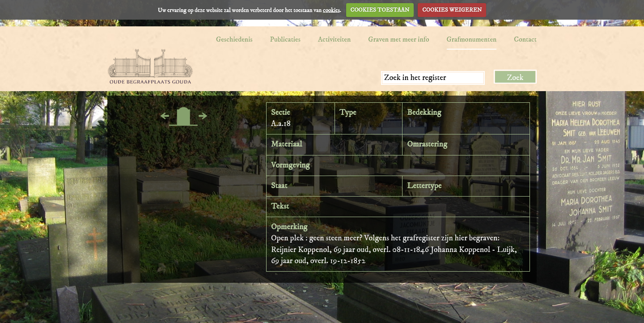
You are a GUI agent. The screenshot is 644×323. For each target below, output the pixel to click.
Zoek (515, 78)
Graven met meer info (398, 39)
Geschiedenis (234, 39)
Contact (525, 39)
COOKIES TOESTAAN (380, 10)
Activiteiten (334, 39)
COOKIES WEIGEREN (452, 10)
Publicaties (285, 39)
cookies (331, 10)
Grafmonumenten (472, 39)
